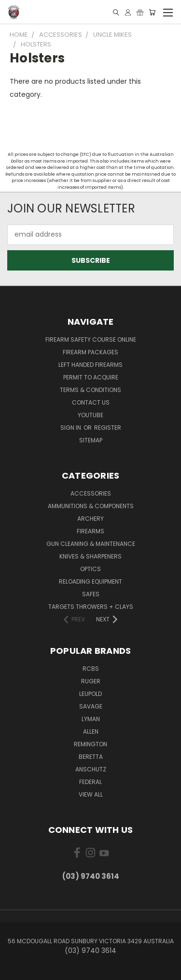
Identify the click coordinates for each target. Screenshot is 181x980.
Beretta (91, 757)
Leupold (90, 694)
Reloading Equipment (90, 581)
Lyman (91, 719)
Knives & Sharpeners (90, 556)
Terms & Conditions (90, 390)
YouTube (90, 415)
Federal (90, 782)
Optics (90, 569)
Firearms (90, 531)
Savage (91, 706)
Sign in (71, 428)
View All (91, 794)
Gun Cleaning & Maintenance (91, 544)
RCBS (91, 669)
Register (108, 428)
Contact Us (91, 402)
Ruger (91, 681)
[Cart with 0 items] (152, 12)
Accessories (91, 493)
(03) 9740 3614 (91, 876)
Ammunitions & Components (91, 506)
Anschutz (91, 769)
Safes (91, 594)
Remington (90, 744)
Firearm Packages (90, 352)
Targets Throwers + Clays (91, 607)
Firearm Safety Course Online (91, 339)
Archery (90, 519)
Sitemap (91, 440)
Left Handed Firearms (90, 365)
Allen (91, 731)
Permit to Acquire (91, 377)
